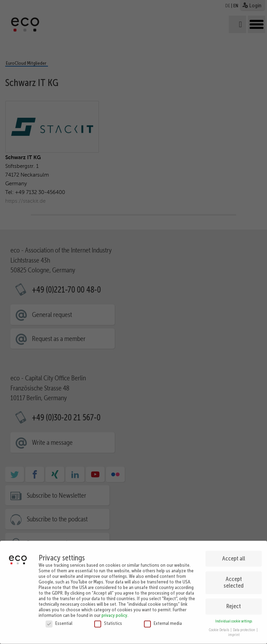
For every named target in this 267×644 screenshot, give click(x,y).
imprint (234, 632)
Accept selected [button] (234, 579)
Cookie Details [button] (219, 627)
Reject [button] (234, 603)
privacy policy (114, 612)
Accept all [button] (234, 555)
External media (163, 620)
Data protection (244, 627)
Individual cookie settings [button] (234, 618)
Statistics (108, 620)
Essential (59, 620)
